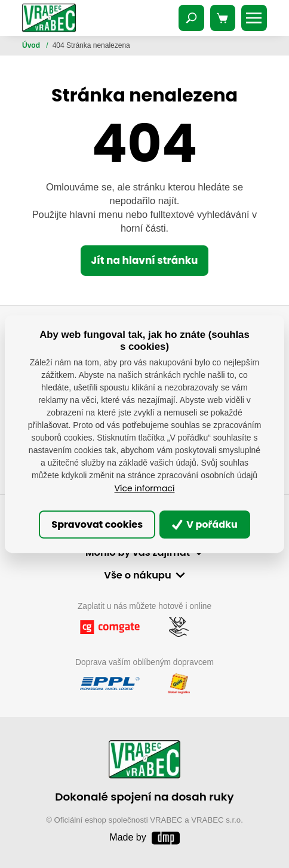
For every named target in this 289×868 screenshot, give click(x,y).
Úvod (32, 45)
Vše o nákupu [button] (137, 575)
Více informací (145, 488)
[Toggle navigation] (192, 18)
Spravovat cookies (97, 524)
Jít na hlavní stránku (144, 260)
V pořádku (205, 524)
